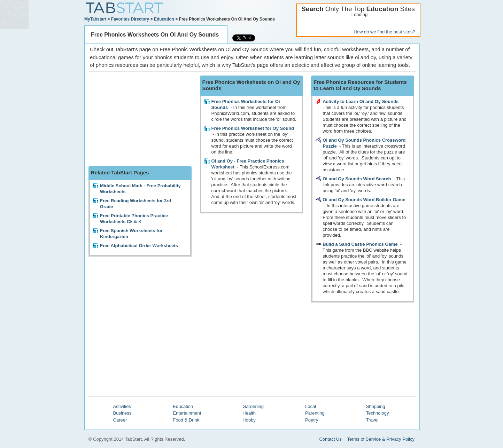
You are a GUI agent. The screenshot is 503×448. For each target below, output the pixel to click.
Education (164, 19)
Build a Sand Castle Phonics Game (360, 244)
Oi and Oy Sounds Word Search (357, 179)
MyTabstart (95, 19)
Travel (372, 420)
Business (122, 413)
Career (120, 420)
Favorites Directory (130, 19)
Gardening (253, 406)
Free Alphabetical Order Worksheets (139, 246)
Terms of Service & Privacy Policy (381, 439)
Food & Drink (186, 420)
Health (249, 413)
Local (311, 406)
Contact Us (330, 439)
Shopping (376, 406)
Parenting (315, 413)
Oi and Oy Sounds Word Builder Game (364, 200)
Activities (122, 406)
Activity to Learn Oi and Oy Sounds (361, 101)
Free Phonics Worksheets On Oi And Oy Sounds (155, 35)
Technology (378, 413)
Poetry (312, 420)
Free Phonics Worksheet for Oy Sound (253, 128)
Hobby (249, 420)
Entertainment (187, 413)
